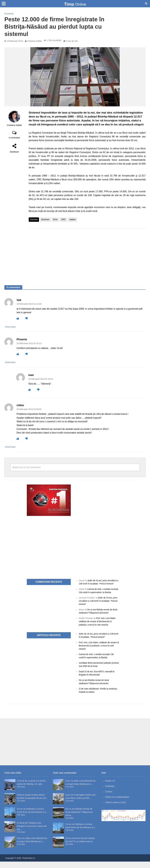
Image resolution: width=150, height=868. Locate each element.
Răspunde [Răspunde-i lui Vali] (22, 327)
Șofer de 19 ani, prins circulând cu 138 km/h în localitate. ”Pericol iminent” (98, 584)
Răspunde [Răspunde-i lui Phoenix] (22, 362)
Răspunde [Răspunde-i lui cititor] (22, 447)
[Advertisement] (87, 254)
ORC (63, 219)
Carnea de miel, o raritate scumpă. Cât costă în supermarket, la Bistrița (97, 595)
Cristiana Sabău (35, 41)
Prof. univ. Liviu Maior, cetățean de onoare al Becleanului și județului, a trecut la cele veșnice (98, 628)
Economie (9, 14)
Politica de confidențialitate (118, 803)
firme (55, 219)
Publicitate (110, 793)
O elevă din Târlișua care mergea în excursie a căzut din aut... (32, 832)
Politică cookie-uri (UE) (116, 809)
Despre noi (111, 787)
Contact (109, 798)
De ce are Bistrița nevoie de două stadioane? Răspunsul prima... (79, 818)
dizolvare (45, 219)
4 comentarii (14, 138)
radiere (73, 219)
